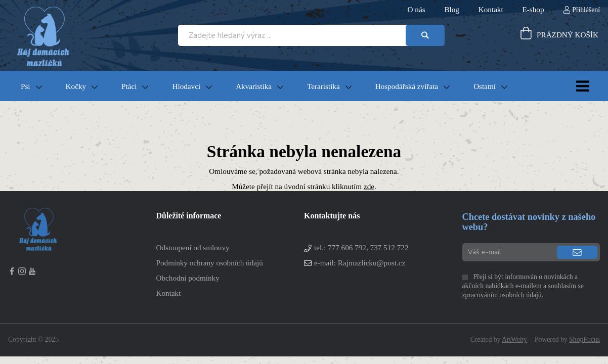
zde (369, 186)
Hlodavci (186, 86)
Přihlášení (586, 10)
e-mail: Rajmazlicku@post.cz (360, 263)
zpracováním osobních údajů (502, 295)
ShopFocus (584, 339)
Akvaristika (254, 86)
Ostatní (485, 86)
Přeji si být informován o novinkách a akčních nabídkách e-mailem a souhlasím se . (523, 286)
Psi (26, 86)
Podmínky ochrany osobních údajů (210, 263)
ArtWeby (514, 339)
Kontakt (169, 293)
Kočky (76, 86)
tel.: (361, 247)
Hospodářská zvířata (407, 86)
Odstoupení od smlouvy (193, 247)
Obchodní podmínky (188, 278)
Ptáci (129, 86)
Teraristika (323, 86)
